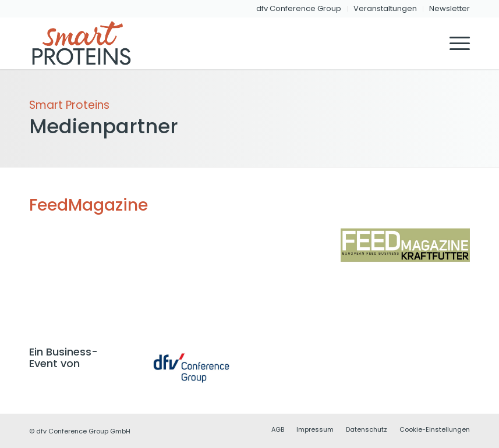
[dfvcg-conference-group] (191, 368)
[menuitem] (299, 9)
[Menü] (454, 43)
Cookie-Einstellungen (435, 429)
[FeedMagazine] (405, 245)
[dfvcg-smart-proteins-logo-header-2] (86, 43)
